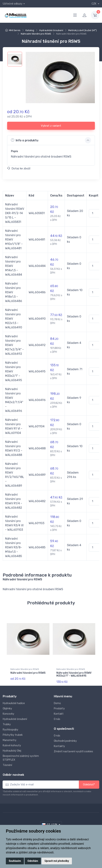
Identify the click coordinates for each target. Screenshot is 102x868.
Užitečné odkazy (13, 4)
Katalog (30, 30)
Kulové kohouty (12, 745)
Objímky (7, 709)
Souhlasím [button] (15, 861)
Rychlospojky (10, 730)
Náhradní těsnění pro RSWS (36, 34)
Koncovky (8, 714)
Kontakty (59, 746)
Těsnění (7, 765)
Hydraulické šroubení (51, 30)
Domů (57, 703)
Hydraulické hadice (14, 703)
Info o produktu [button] (25, 140)
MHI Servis (15, 30)
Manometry (10, 740)
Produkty (59, 709)
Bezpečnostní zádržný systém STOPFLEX (21, 758)
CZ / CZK (50, 825)
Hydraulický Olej (12, 751)
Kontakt (59, 714)
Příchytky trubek (13, 735)
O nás (57, 719)
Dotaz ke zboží (19, 168)
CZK (94, 4)
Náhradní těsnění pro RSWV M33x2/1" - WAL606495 (74, 674)
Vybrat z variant (51, 126)
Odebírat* (89, 784)
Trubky (7, 724)
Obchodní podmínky (65, 741)
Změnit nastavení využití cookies (73, 751)
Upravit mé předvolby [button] (57, 861)
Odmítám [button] (33, 861)
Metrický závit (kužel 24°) (82, 30)
